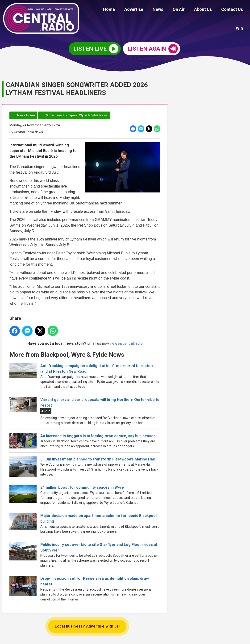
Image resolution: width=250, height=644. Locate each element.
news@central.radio (127, 342)
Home (105, 10)
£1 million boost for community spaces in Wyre (82, 487)
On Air (169, 10)
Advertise (128, 10)
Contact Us (218, 10)
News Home (26, 114)
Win (240, 10)
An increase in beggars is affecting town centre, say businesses (98, 435)
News (150, 10)
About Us (191, 10)
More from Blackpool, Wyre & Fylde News (77, 114)
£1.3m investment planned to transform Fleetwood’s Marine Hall (98, 458)
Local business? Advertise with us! (87, 626)
